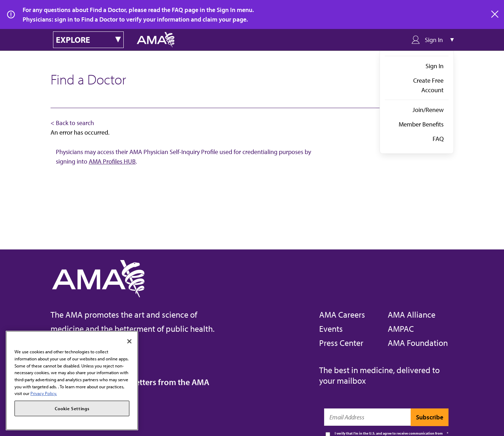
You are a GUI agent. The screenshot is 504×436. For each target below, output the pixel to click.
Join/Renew (428, 110)
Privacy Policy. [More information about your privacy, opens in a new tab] (44, 393)
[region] (72, 381)
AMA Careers (342, 314)
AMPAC (401, 329)
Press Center (341, 343)
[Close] (129, 341)
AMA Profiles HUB (112, 161)
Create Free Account (428, 85)
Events (331, 329)
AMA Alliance (412, 314)
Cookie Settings (72, 408)
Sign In (435, 66)
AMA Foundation (418, 343)
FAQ (438, 139)
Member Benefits (421, 124)
